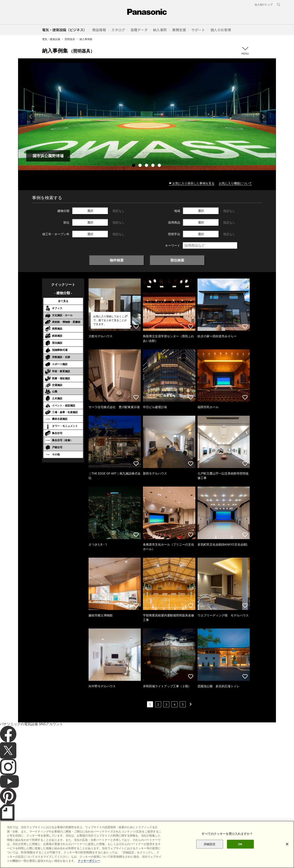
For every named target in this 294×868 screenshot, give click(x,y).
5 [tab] (160, 166)
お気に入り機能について (235, 183)
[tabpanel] (147, 116)
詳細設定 (210, 860)
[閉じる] (287, 860)
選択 (90, 211)
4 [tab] (153, 166)
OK (240, 860)
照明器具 (70, 39)
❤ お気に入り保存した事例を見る (192, 183)
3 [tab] (147, 166)
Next (263, 117)
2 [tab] (141, 166)
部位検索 (177, 260)
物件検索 (117, 260)
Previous (31, 117)
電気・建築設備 (51, 39)
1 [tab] (134, 166)
